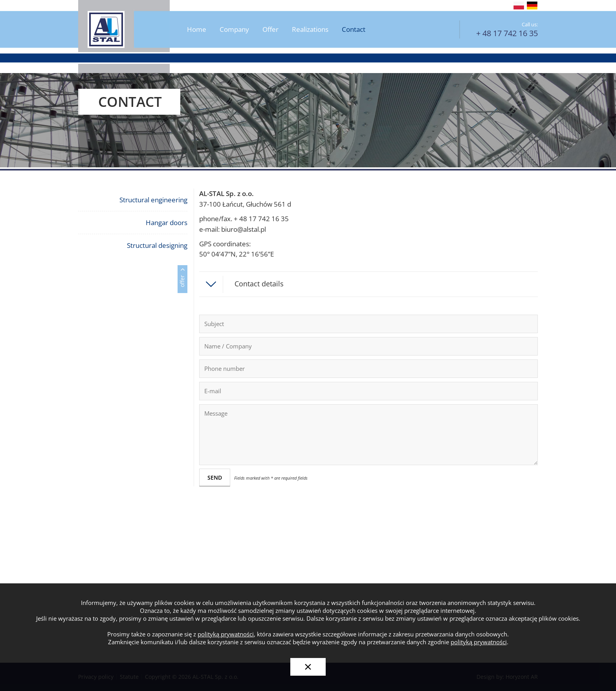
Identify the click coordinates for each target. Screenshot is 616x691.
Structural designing (157, 245)
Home (197, 30)
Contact (354, 30)
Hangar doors (167, 223)
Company (234, 30)
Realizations (310, 30)
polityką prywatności (226, 634)
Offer (270, 30)
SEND (215, 477)
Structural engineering (153, 200)
